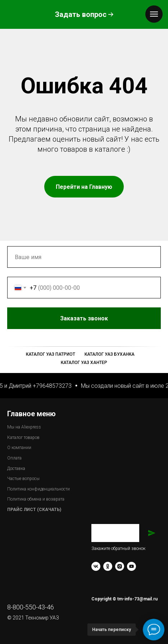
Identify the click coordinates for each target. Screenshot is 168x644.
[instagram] (120, 566)
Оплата (14, 458)
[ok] (108, 566)
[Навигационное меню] (154, 14)
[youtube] (131, 566)
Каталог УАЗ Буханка (110, 354)
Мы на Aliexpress (24, 427)
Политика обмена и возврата (36, 499)
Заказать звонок (110, 318)
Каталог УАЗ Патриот (51, 354)
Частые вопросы (23, 479)
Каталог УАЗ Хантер (84, 363)
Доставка (16, 468)
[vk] (96, 566)
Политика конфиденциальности (38, 489)
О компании (19, 448)
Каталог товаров (23, 438)
